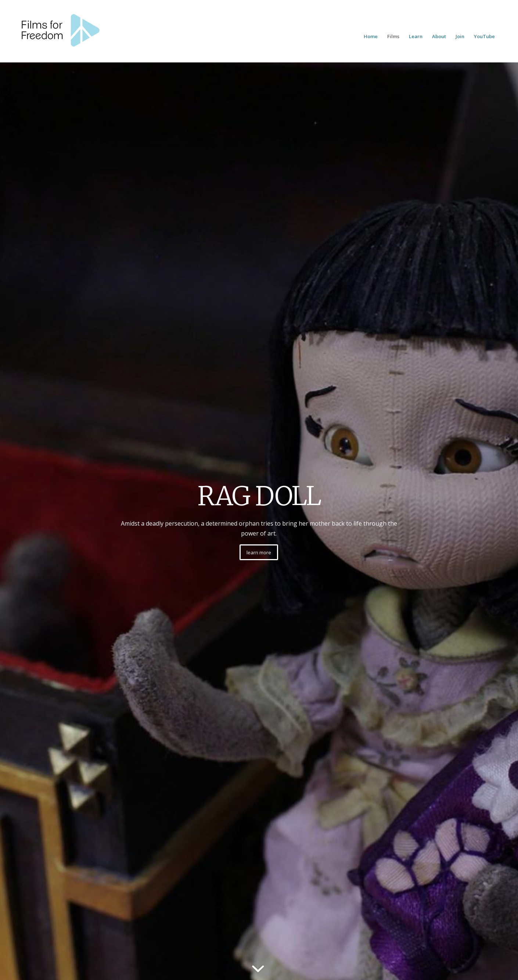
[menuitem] (371, 36)
